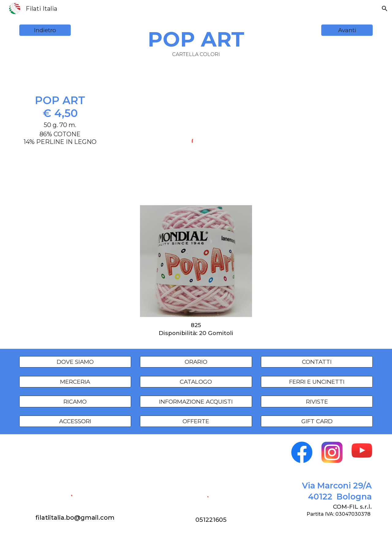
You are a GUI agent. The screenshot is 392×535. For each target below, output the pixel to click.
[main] (196, 42)
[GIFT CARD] (317, 421)
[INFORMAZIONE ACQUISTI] (196, 401)
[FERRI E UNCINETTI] (317, 382)
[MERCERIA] (75, 382)
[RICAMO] (75, 401)
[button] (385, 9)
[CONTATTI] (317, 362)
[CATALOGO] (196, 382)
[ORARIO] (196, 362)
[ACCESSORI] (75, 421)
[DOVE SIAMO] (75, 362)
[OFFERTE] (196, 421)
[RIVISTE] (317, 401)
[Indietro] (45, 30)
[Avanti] (347, 30)
